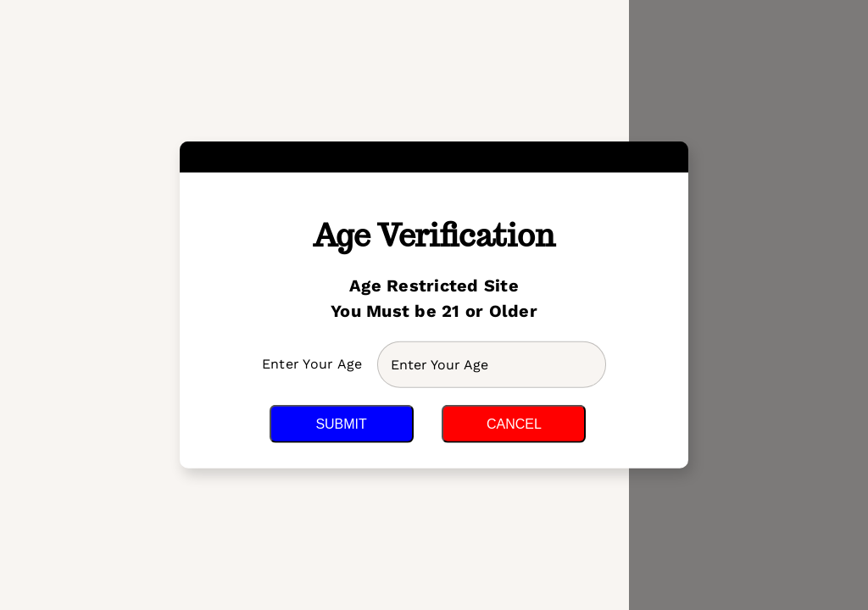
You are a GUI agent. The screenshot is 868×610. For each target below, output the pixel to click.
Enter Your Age (314, 364)
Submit (341, 424)
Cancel (514, 424)
